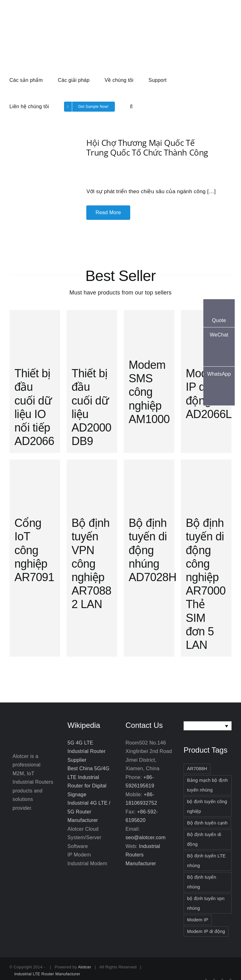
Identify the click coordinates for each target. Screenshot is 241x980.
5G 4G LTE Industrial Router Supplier (86, 751)
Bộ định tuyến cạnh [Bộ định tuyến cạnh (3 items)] (207, 823)
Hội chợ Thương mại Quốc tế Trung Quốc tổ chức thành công (147, 148)
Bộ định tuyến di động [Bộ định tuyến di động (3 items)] (204, 839)
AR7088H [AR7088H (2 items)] (197, 769)
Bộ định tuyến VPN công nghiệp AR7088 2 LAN (91, 564)
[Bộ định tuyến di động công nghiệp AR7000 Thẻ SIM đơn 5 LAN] (206, 485)
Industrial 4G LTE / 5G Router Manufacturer (89, 812)
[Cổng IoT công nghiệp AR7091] (35, 485)
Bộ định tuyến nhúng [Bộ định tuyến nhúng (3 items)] (202, 882)
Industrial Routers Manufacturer (143, 855)
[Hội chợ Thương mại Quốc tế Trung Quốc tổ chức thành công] (36, 163)
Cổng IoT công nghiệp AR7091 (34, 550)
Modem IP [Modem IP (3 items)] (198, 920)
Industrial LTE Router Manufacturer (47, 974)
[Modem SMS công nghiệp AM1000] (149, 331)
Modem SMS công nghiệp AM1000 (149, 392)
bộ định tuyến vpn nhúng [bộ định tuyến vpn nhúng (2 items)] (206, 903)
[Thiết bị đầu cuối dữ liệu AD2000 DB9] (92, 335)
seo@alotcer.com (145, 837)
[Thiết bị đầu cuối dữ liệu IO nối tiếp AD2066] (35, 335)
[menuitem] (208, 726)
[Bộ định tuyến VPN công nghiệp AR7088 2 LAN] (92, 485)
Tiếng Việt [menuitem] (204, 726)
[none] (208, 726)
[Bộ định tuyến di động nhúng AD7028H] (149, 485)
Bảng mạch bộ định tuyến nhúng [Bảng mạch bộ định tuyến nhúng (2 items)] (207, 785)
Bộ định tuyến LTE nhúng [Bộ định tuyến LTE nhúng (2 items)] (206, 861)
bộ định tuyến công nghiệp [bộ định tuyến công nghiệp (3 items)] (207, 806)
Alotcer (84, 967)
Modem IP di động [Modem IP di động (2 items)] (206, 931)
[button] (131, 106)
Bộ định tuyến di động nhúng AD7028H (153, 550)
